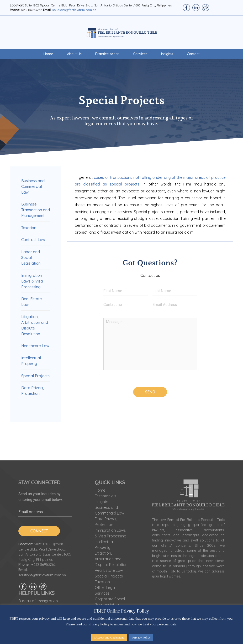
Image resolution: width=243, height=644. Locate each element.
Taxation (29, 228)
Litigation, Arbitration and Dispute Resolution (111, 559)
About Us (74, 54)
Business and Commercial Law (33, 186)
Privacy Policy (141, 637)
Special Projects (35, 376)
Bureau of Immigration (38, 601)
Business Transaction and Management (36, 210)
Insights (167, 54)
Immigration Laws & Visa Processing (32, 281)
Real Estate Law (109, 570)
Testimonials (106, 496)
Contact (193, 54)
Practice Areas (107, 54)
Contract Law (33, 240)
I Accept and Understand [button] (109, 637)
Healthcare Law (35, 346)
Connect (39, 531)
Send (150, 392)
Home (48, 54)
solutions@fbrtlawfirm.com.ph (74, 10)
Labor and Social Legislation (31, 258)
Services (140, 54)
